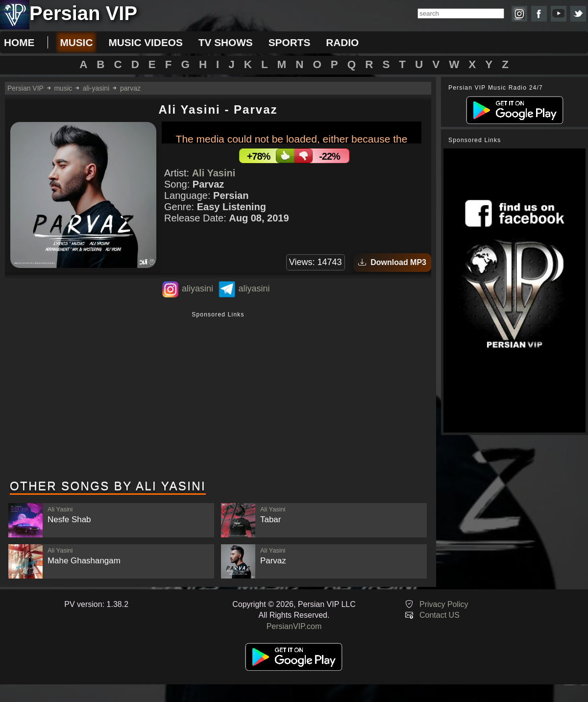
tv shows (226, 42)
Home (19, 42)
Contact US (440, 615)
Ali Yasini (214, 173)
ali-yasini (96, 88)
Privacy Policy (444, 604)
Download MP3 (392, 262)
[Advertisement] (218, 396)
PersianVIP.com (294, 626)
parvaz (130, 88)
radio (342, 42)
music (76, 42)
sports (290, 42)
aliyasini (197, 289)
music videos (145, 42)
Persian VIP (25, 88)
